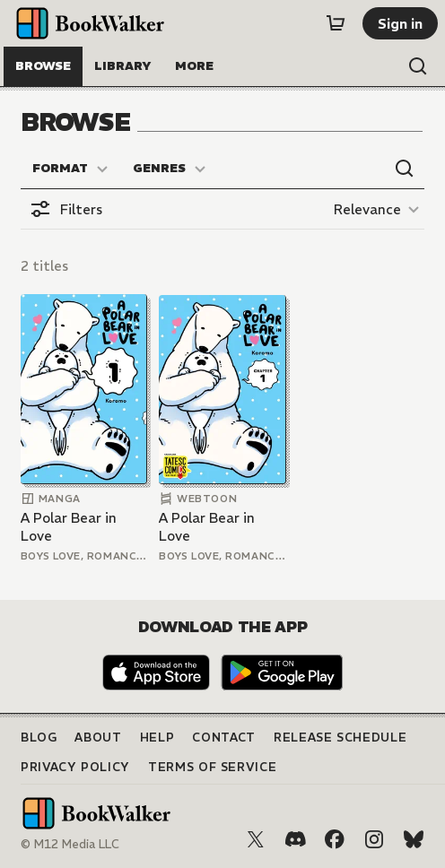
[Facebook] (335, 839)
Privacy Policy (75, 767)
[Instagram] (374, 839)
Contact (224, 738)
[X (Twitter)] (256, 839)
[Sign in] (400, 23)
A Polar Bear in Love (69, 527)
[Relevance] (379, 209)
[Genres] (170, 169)
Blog (39, 738)
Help (157, 738)
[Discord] (295, 839)
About (98, 738)
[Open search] (418, 66)
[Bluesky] (414, 839)
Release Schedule (340, 738)
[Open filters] (66, 209)
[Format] (71, 169)
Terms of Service (212, 767)
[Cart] (336, 23)
